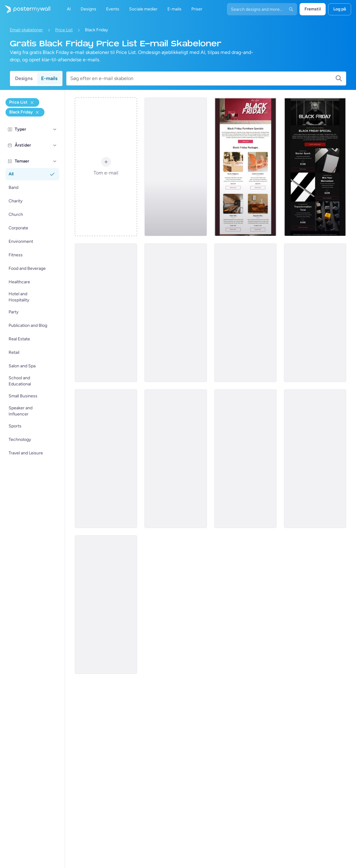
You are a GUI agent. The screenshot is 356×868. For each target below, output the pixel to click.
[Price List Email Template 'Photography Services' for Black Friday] (176, 167)
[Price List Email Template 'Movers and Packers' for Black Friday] (106, 313)
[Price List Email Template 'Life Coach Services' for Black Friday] (315, 167)
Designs (24, 78)
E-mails (49, 78)
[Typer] (55, 129)
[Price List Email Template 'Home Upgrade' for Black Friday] (245, 459)
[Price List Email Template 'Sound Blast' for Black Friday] (106, 459)
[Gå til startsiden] (25, 9)
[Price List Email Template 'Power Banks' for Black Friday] (176, 459)
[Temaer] (55, 161)
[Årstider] (55, 145)
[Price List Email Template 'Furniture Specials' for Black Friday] (245, 167)
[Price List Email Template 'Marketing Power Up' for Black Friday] (245, 313)
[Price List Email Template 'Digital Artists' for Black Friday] (315, 459)
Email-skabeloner (26, 30)
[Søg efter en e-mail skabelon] (203, 78)
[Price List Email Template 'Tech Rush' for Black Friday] (176, 313)
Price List (64, 30)
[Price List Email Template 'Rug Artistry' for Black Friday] (315, 313)
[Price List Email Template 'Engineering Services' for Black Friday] (106, 605)
